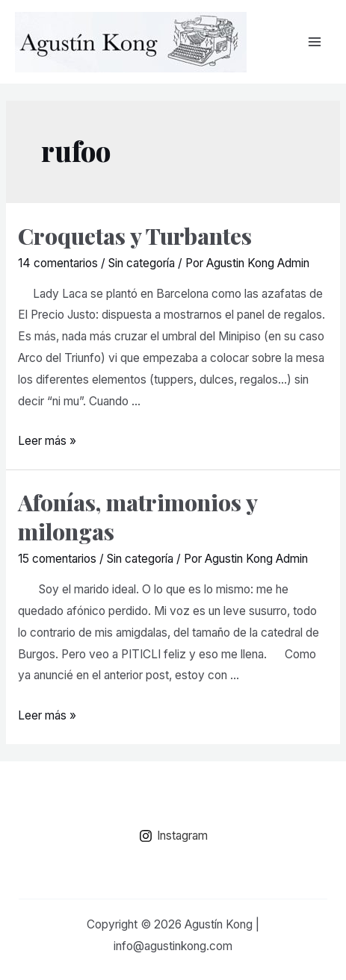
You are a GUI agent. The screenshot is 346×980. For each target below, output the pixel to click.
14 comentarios (58, 263)
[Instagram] (173, 836)
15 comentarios (57, 559)
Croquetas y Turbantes (135, 236)
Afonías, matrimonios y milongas (138, 517)
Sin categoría (142, 263)
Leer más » (47, 441)
